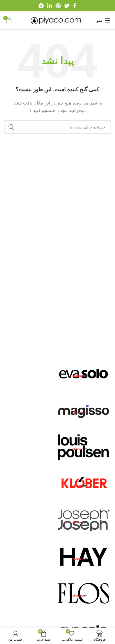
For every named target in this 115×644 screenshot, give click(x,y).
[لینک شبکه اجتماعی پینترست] (58, 6)
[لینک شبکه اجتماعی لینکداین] (50, 6)
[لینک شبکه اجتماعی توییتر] (67, 6)
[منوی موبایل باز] (104, 20)
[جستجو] (57, 127)
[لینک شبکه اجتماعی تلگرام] (41, 6)
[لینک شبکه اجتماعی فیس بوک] (75, 6)
